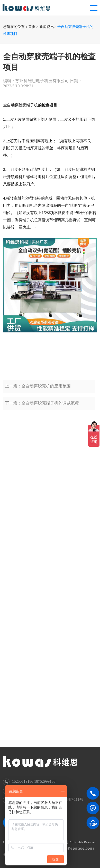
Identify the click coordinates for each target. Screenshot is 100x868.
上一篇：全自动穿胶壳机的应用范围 (38, 394)
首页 (32, 27)
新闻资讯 (47, 27)
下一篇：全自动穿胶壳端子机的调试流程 (42, 411)
